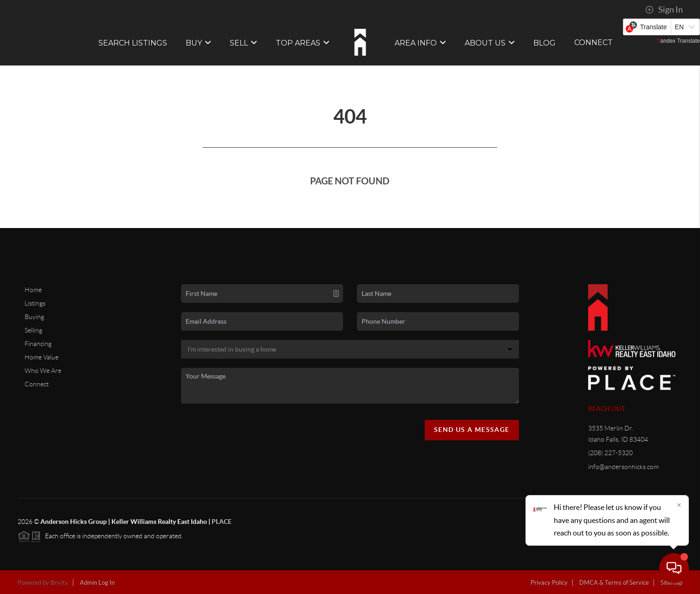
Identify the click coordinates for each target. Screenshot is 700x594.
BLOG (544, 43)
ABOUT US (490, 43)
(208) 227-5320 (610, 453)
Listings (35, 303)
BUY (198, 43)
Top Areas (303, 43)
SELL (243, 43)
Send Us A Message (472, 430)
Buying (34, 317)
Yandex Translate (678, 41)
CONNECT (593, 42)
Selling (33, 330)
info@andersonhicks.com (623, 467)
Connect (37, 384)
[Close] (679, 505)
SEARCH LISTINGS (133, 43)
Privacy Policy (549, 583)
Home (33, 290)
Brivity (59, 583)
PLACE (222, 522)
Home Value (42, 357)
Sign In (664, 10)
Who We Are (43, 371)
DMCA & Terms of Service (614, 583)
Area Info (420, 43)
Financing (38, 344)
